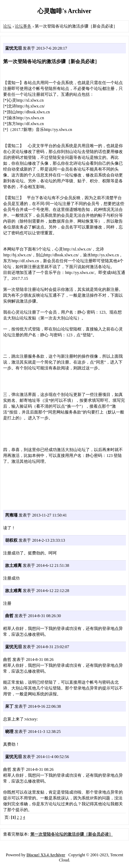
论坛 (7, 26)
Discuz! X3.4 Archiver (46, 855)
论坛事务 (23, 26)
